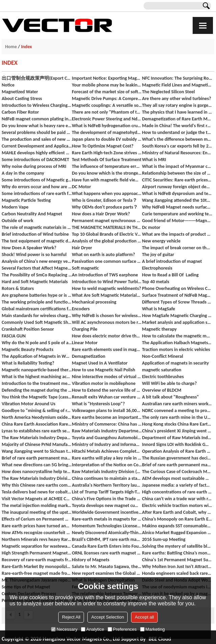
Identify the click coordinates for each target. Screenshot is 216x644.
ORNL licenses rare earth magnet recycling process (107, 553)
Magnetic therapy (159, 329)
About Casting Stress (22, 99)
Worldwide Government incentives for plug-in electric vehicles (107, 512)
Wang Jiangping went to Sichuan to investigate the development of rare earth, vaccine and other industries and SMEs (37, 451)
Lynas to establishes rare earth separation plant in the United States (37, 431)
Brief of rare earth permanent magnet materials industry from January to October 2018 (177, 465)
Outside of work (17, 221)
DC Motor (81, 187)
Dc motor (151, 227)
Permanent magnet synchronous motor (107, 221)
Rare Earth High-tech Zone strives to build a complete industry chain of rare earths (107, 153)
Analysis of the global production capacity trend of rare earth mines (107, 241)
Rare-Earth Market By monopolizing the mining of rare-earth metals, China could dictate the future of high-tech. (37, 567)
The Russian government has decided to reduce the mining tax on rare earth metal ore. (177, 458)
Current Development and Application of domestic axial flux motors (37, 146)
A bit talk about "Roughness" (170, 397)
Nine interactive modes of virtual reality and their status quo (107, 377)
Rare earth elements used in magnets (107, 349)
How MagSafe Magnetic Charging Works (177, 316)
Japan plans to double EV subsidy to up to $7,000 (107, 139)
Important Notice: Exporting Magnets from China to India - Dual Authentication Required (107, 78)
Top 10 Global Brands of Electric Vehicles (107, 234)
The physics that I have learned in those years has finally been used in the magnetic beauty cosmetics (177, 112)
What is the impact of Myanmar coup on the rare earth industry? (177, 166)
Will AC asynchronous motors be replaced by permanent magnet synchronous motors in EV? (107, 322)
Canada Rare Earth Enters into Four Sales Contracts (107, 546)
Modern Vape (15, 207)
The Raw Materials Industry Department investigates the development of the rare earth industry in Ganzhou (37, 438)
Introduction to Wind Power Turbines (107, 282)
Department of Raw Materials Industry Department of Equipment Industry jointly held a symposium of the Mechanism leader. (177, 438)
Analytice (93, 629)
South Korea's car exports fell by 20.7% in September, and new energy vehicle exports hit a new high (177, 146)
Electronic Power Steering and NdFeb (107, 119)
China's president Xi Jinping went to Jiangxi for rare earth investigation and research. (177, 431)
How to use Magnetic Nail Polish (103, 370)
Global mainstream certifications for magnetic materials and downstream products (37, 309)
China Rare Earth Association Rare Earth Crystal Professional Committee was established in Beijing (37, 424)
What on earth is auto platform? (103, 255)
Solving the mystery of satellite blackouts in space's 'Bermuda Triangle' (177, 546)
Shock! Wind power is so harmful (34, 255)
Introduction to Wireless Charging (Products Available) (37, 105)
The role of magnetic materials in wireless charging (37, 227)
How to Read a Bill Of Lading (170, 275)
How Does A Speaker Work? (29, 248)
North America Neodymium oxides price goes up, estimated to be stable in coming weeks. (37, 417)
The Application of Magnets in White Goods (37, 356)
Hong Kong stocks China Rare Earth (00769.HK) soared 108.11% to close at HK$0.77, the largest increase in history (177, 424)
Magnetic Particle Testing (26, 200)
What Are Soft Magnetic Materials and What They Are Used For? (107, 295)
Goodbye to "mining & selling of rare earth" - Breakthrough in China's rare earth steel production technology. (37, 411)
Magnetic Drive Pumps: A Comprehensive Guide (107, 99)
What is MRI (154, 160)
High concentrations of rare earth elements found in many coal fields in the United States (177, 492)
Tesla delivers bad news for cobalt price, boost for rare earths (37, 492)
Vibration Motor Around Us (28, 404)
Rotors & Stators (18, 288)
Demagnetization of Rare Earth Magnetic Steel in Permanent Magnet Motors (177, 119)
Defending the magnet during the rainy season (37, 390)
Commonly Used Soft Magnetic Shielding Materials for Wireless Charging (37, 322)
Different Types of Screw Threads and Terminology (177, 302)
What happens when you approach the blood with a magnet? (107, 193)
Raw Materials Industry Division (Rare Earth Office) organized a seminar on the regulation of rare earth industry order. (107, 472)
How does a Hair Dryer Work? (101, 214)
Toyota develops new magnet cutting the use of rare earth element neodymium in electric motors (107, 505)
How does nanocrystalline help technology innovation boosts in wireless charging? (37, 472)
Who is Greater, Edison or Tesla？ (104, 200)
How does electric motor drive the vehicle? (107, 336)
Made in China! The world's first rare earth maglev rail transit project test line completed (177, 126)
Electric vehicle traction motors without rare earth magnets (177, 505)
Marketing (153, 629)
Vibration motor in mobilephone (104, 383)
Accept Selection (107, 617)
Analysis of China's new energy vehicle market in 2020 (37, 261)
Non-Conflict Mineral (162, 356)
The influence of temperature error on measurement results (107, 166)
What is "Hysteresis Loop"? (98, 404)
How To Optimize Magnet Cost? (103, 146)
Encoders (81, 309)
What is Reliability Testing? (28, 363)
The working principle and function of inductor (37, 302)
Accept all (144, 617)
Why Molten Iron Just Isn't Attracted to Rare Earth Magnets (177, 567)
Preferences (122, 629)
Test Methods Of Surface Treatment (106, 160)
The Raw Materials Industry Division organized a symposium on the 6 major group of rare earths (37, 478)
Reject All (71, 617)
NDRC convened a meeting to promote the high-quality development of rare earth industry (177, 411)
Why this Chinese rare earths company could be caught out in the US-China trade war (37, 485)
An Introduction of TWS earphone (105, 275)
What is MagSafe (158, 309)
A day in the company (23, 173)
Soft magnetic (85, 268)
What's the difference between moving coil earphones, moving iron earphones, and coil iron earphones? (177, 139)
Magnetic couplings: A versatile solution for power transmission (107, 105)
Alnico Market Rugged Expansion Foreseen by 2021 (177, 533)
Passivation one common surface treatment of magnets (107, 261)
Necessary (64, 629)
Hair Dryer (82, 248)
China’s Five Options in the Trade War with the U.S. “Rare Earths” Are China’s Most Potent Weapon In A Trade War (107, 499)
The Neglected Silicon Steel (168, 92)
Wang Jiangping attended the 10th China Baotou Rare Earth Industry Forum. (177, 200)
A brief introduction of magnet (172, 261)
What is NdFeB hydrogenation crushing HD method (107, 126)
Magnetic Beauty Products (28, 349)
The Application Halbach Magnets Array (177, 343)
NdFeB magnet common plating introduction (37, 119)
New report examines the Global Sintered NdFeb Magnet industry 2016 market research (107, 573)
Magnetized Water (20, 92)
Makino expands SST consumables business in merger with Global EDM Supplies (177, 526)
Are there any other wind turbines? (176, 99)
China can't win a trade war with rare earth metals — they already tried (177, 499)
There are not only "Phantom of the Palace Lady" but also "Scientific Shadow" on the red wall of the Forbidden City (107, 112)
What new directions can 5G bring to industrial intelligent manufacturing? (37, 465)
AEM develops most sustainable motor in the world (177, 478)
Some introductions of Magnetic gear (37, 180)
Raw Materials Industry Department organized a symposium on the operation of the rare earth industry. (107, 431)
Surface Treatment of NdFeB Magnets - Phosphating (177, 295)
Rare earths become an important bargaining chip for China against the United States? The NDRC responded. (107, 417)
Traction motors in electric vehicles (176, 349)
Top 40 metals (155, 282)
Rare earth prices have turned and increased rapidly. (37, 526)
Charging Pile (84, 329)
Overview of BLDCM (161, 390)
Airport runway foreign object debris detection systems (177, 187)
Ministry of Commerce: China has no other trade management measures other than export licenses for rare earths (107, 424)
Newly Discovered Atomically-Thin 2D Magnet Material (107, 533)
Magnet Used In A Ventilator (100, 363)
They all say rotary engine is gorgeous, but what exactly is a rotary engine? (177, 105)
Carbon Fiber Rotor (20, 112)
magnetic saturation (161, 370)
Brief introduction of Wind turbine (35, 234)
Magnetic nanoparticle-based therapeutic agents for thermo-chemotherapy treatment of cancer (37, 370)
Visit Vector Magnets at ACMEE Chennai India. (37, 499)
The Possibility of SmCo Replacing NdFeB (37, 275)
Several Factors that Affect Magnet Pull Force (37, 268)
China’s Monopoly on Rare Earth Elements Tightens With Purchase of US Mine (177, 519)
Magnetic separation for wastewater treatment (37, 546)
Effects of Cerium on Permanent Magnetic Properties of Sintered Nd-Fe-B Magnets (37, 519)
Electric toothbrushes (163, 377)
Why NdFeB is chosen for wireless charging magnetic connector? (107, 316)
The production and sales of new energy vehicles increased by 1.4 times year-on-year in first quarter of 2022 (37, 139)
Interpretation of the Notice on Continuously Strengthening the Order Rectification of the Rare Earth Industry (107, 465)
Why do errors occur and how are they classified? (37, 187)
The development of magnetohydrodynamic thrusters (107, 132)
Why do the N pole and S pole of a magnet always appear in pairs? (37, 343)
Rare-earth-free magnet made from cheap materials (37, 573)
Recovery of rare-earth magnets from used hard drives (37, 560)
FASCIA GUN (14, 336)
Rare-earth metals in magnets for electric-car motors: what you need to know (107, 519)
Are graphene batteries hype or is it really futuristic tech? (37, 295)
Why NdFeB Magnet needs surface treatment (177, 207)
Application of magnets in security (175, 363)
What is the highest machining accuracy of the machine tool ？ (37, 377)
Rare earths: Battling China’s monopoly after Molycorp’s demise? (177, 553)
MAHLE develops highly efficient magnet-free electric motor (37, 153)
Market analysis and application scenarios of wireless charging (177, 322)
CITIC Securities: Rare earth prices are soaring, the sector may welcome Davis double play (177, 180)
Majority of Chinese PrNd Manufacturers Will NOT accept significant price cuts (37, 444)
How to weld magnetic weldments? (106, 288)
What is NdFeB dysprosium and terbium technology (177, 193)
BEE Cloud (160, 639)
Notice (8, 85)
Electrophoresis (157, 268)
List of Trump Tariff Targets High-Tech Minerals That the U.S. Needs (107, 492)
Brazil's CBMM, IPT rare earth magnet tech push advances (107, 539)
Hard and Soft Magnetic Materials (35, 282)
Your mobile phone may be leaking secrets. (107, 85)
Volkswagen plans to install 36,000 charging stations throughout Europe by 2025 (107, 411)
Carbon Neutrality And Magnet (32, 214)
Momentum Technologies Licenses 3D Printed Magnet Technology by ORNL (107, 526)
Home (11, 47)
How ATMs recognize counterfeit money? (37, 533)
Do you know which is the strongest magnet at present (107, 173)
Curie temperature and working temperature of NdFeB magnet (177, 214)
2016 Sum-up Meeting (164, 539)
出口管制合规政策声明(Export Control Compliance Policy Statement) (37, 78)
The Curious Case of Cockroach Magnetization (177, 472)
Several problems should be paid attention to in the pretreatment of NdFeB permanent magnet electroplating (37, 132)
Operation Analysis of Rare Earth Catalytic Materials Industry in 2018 (177, 451)
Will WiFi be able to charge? (169, 383)
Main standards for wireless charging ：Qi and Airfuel (37, 316)
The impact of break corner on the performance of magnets (177, 248)
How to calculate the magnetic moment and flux (177, 336)
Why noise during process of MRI (34, 166)
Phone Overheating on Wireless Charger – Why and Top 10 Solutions (177, 288)
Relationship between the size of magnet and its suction (177, 173)
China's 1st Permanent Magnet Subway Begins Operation (177, 560)
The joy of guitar (158, 255)
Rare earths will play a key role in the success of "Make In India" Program (107, 458)
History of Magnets (91, 560)
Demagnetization (89, 356)
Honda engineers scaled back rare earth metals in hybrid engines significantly (177, 573)
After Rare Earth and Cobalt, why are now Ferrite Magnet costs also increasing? (177, 512)
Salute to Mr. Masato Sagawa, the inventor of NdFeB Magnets (107, 567)
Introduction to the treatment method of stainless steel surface (37, 383)
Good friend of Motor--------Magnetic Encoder (177, 221)
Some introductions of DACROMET (35, 160)
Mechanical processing (94, 302)
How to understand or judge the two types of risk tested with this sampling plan (177, 132)
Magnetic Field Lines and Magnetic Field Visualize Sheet (177, 85)
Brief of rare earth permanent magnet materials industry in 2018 (37, 458)
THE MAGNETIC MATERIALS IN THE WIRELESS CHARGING (107, 227)
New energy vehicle (161, 241)
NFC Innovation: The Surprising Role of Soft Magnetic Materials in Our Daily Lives (177, 78)
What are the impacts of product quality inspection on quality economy (177, 234)
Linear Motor (85, 343)
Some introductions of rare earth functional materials (37, 193)
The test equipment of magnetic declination (37, 241)
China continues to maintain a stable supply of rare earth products (107, 478)
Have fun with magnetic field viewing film (107, 180)
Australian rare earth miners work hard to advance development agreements (177, 404)
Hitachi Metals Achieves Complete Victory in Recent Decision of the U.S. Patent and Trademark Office (107, 451)
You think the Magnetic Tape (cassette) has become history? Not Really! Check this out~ (37, 397)
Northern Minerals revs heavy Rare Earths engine (37, 539)
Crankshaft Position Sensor (28, 329)
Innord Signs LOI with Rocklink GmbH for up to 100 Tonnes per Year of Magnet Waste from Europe (177, 444)
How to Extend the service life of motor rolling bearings (107, 390)
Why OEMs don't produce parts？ (105, 207)
